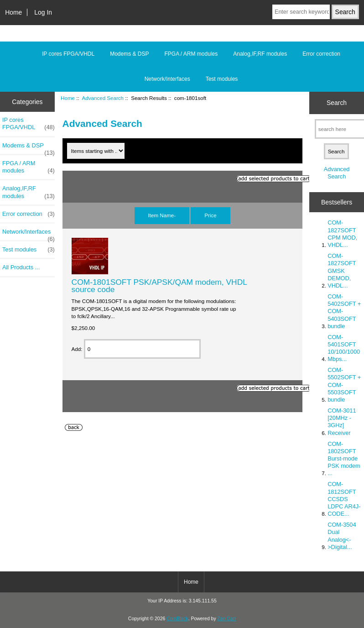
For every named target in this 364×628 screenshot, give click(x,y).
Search (337, 103)
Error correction (321, 54)
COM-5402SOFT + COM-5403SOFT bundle (344, 311)
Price (210, 215)
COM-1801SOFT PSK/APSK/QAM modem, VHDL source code (159, 286)
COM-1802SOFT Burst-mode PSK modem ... (344, 459)
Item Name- (162, 215)
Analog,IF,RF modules (260, 54)
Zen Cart (227, 619)
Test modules (222, 79)
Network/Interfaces (167, 79)
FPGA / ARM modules (191, 54)
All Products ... (21, 267)
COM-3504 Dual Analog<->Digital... (342, 536)
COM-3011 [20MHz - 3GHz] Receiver (342, 422)
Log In (43, 12)
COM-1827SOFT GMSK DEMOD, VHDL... (342, 271)
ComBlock (177, 619)
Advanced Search (103, 98)
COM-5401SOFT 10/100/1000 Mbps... (344, 348)
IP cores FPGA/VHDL (68, 54)
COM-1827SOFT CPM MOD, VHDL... (342, 234)
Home (13, 12)
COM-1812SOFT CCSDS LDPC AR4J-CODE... (344, 499)
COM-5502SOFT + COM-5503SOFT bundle (344, 385)
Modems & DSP (129, 54)
